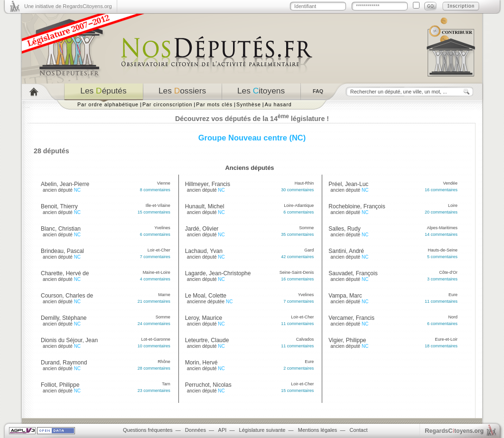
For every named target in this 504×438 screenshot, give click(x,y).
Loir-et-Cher (159, 250)
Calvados (305, 339)
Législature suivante (262, 430)
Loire (453, 205)
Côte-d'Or (448, 272)
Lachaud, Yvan (204, 251)
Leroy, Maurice (204, 318)
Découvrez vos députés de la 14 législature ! (252, 119)
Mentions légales (318, 430)
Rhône (164, 362)
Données (196, 430)
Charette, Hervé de (65, 273)
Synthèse (249, 104)
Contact (359, 430)
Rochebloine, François (357, 206)
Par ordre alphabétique (108, 104)
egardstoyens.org (454, 431)
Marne (164, 295)
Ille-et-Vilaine (158, 205)
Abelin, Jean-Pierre (65, 184)
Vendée (450, 183)
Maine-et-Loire (157, 272)
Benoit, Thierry (59, 206)
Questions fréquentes (148, 430)
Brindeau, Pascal (62, 251)
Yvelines (162, 228)
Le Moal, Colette (206, 296)
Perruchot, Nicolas (208, 385)
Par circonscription (167, 104)
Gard (309, 250)
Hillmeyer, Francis (208, 184)
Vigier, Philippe (347, 340)
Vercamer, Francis (351, 318)
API (223, 430)
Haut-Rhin (304, 183)
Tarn (166, 384)
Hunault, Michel (205, 206)
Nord (453, 317)
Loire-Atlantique (299, 205)
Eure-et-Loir (446, 339)
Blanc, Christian (61, 229)
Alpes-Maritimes (442, 228)
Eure (309, 362)
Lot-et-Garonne (156, 339)
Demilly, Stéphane (64, 318)
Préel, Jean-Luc (348, 184)
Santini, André (346, 251)
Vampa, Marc (345, 296)
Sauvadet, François (353, 273)
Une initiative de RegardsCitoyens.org (68, 6)
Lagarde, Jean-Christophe (218, 273)
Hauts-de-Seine (443, 250)
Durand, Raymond (64, 363)
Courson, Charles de (67, 296)
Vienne (164, 183)
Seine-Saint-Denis (297, 272)
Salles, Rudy (344, 229)
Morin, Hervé (201, 363)
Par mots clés (214, 104)
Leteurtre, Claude (207, 340)
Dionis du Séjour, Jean (69, 340)
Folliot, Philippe (60, 385)
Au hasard (278, 104)
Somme (163, 317)
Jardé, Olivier (202, 229)
